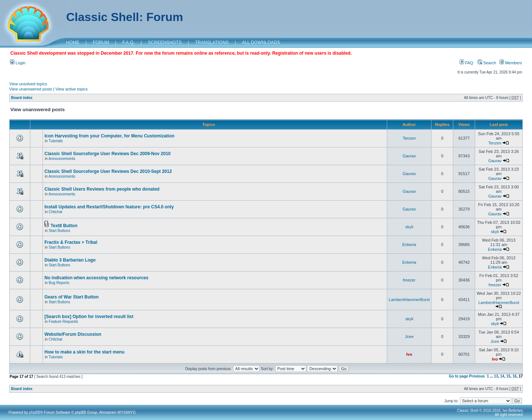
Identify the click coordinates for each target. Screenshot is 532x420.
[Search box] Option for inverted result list (89, 317)
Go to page (458, 376)
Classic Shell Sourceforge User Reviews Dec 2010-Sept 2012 (108, 171)
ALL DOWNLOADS (261, 42)
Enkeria (409, 245)
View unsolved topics (28, 84)
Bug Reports (59, 283)
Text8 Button (64, 226)
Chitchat (56, 212)
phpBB (35, 412)
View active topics (71, 89)
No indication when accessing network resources (96, 278)
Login (18, 63)
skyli (409, 227)
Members (511, 63)
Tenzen (409, 138)
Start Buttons (59, 231)
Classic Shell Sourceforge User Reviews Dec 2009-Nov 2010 (108, 154)
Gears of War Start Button (71, 297)
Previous (477, 376)
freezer (409, 280)
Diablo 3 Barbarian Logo (70, 260)
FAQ (466, 63)
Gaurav (409, 156)
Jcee (409, 337)
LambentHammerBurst (409, 300)
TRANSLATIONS (212, 42)
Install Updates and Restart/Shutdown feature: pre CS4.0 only (109, 207)
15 (509, 376)
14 (502, 376)
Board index (22, 98)
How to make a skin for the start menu (84, 352)
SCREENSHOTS (165, 42)
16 (514, 376)
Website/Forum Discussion (73, 334)
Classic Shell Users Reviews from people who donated (102, 189)
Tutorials (56, 141)
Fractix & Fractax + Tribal (71, 242)
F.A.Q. (128, 42)
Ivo (409, 354)
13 (496, 376)
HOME (73, 42)
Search (487, 63)
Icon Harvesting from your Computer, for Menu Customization (109, 136)
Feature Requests (64, 322)
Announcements (62, 159)
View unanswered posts (31, 89)
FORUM (101, 42)
